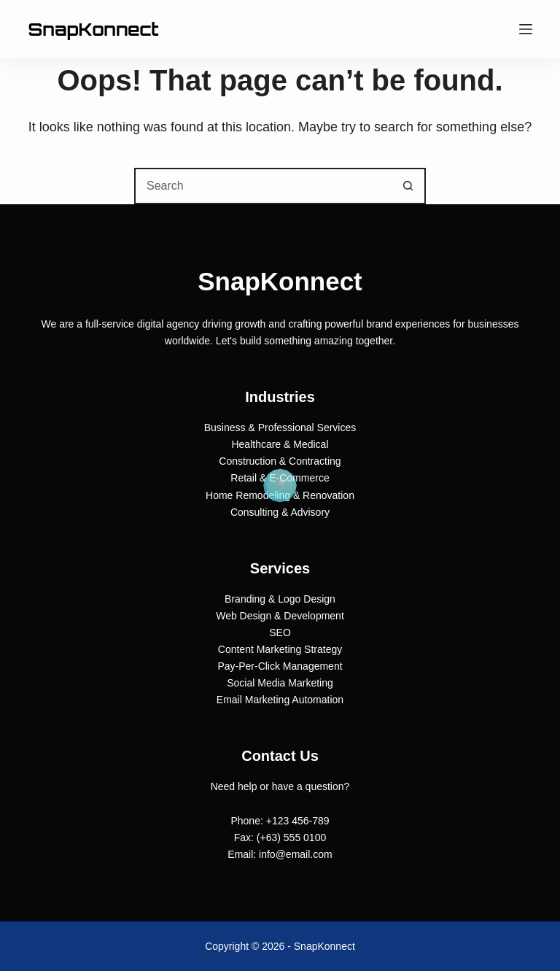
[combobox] (263, 186)
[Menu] (526, 29)
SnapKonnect (93, 29)
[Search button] (408, 186)
